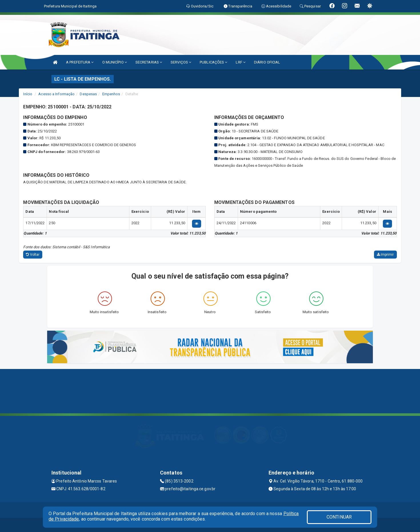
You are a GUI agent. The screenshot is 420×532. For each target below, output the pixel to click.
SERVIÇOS (181, 62)
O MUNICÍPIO (115, 62)
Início (28, 94)
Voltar (33, 255)
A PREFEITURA (80, 62)
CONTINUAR (339, 517)
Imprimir (385, 255)
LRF (241, 62)
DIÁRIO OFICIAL (267, 62)
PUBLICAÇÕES (213, 62)
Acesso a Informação (56, 94)
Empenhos (111, 94)
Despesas (88, 94)
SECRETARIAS (149, 62)
